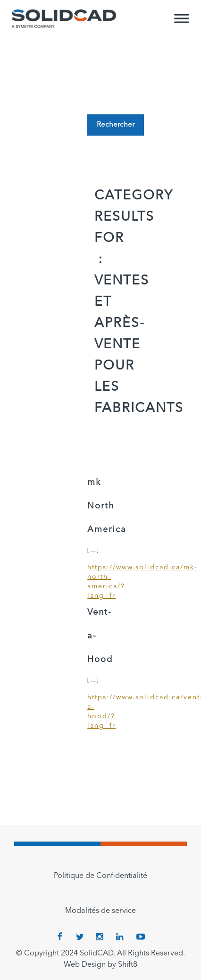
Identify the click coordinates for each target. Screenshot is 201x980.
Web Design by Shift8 (100, 965)
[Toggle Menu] (182, 23)
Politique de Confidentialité (100, 876)
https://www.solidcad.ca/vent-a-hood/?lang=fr (100, 712)
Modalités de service (100, 911)
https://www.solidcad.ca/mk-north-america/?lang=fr (100, 582)
